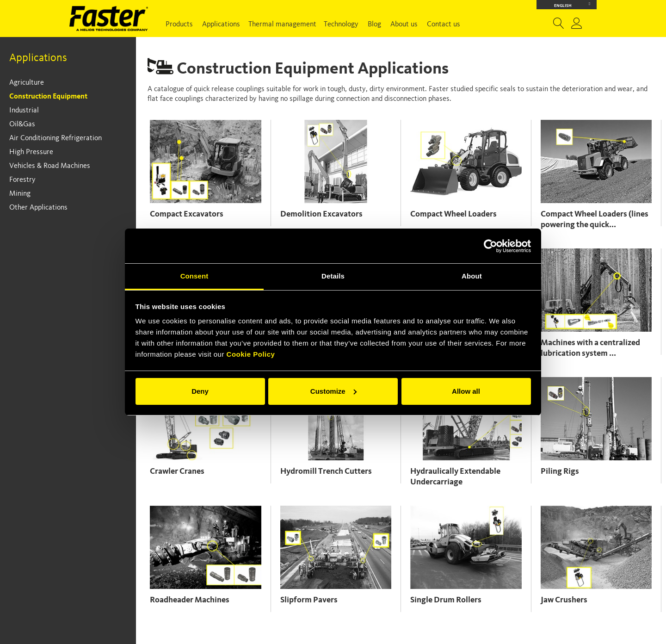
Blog (374, 25)
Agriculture (27, 83)
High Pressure (31, 152)
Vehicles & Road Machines (50, 166)
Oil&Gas (22, 124)
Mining (20, 194)
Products (179, 25)
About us (404, 25)
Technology (341, 25)
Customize (333, 391)
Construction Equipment (48, 97)
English (572, 5)
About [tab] (472, 276)
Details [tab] (333, 276)
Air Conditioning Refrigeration (55, 138)
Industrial (24, 111)
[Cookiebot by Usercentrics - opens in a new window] (490, 246)
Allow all (466, 391)
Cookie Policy (251, 354)
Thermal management (282, 25)
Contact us (444, 25)
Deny (200, 391)
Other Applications (38, 208)
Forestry (22, 180)
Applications (221, 25)
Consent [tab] (194, 276)
